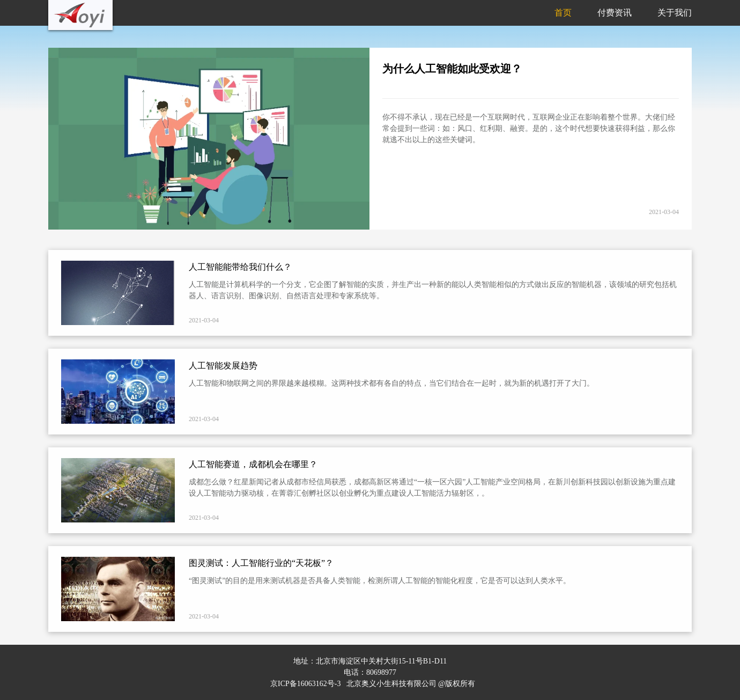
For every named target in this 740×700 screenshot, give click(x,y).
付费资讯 (615, 13)
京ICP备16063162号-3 (305, 684)
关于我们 (675, 13)
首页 (563, 13)
